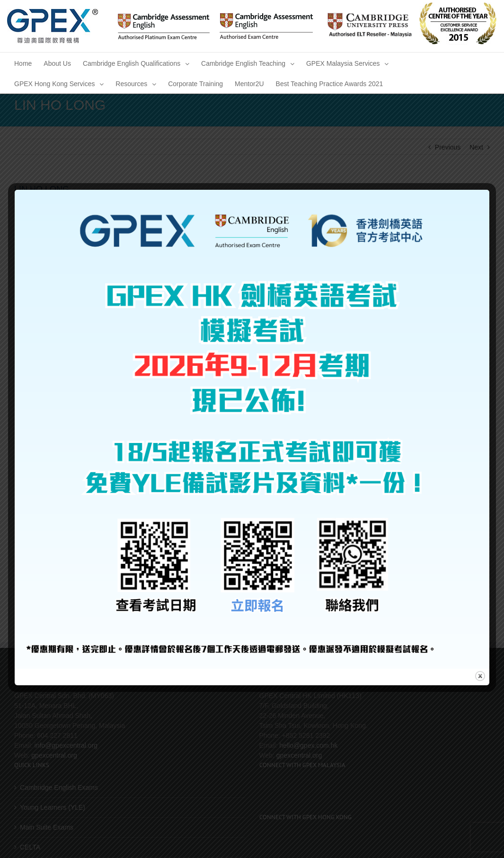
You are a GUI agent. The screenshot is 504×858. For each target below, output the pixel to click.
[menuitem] (23, 63)
